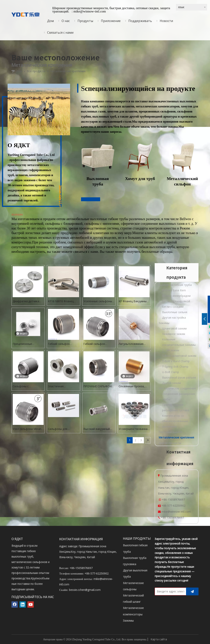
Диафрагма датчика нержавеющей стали (26, 301)
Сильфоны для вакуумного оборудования (58, 429)
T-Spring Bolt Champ (175, 367)
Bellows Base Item (174, 290)
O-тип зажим (171, 350)
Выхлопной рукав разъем (179, 377)
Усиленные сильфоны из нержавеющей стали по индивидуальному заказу (98, 301)
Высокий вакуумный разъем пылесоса (97, 429)
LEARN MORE (60, 196)
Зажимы (164, 323)
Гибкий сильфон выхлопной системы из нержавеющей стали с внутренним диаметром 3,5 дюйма (99, 344)
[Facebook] (15, 604)
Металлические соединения (177, 388)
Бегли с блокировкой (176, 301)
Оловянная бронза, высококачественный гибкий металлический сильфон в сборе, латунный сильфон (134, 386)
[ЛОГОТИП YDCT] (25, 14)
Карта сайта (159, 639)
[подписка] (192, 591)
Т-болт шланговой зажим (179, 356)
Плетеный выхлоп (170, 432)
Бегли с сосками (173, 307)
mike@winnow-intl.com (90, 11)
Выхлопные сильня (175, 312)
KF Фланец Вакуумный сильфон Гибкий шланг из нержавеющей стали (134, 301)
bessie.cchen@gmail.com (85, 590)
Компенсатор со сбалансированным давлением (175, 421)
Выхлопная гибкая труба (175, 285)
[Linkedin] (23, 604)
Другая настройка (174, 318)
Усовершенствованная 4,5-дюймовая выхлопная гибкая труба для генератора (134, 429)
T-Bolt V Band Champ (176, 361)
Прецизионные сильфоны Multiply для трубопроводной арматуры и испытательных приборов (27, 344)
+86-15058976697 (173, 499)
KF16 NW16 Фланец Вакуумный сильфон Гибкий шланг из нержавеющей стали (62, 301)
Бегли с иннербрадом (176, 296)
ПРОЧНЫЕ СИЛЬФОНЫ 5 (99, 386)
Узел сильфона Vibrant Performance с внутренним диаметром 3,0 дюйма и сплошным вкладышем (27, 429)
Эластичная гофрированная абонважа (58, 386)
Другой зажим (171, 383)
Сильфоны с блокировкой (21, 386)
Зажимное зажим (174, 334)
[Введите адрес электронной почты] (170, 591)
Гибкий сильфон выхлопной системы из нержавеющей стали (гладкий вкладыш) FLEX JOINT (63, 344)
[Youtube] (31, 604)
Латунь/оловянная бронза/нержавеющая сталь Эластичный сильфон (133, 344)
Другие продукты (170, 443)
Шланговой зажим (174, 328)
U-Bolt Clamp (171, 372)
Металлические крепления (176, 437)
